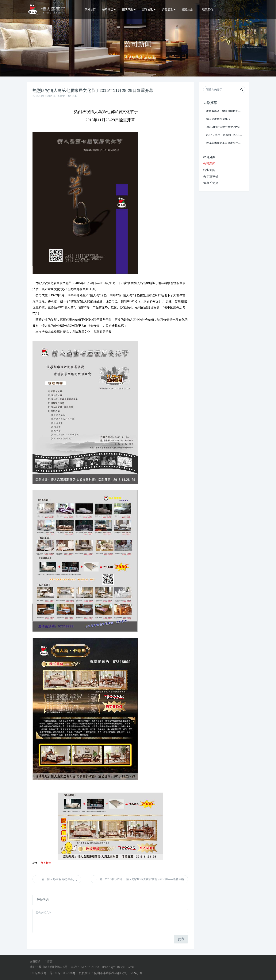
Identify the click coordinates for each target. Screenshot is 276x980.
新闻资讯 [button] (149, 10)
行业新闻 (209, 170)
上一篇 (57, 879)
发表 (181, 939)
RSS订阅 (136, 973)
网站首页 (90, 10)
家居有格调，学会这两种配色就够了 (224, 111)
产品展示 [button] (169, 10)
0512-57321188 (235, 10)
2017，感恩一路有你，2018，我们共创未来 (224, 135)
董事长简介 (211, 183)
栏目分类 (209, 157)
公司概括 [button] (109, 10)
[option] (138, 38)
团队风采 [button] (129, 10)
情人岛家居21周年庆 (218, 119)
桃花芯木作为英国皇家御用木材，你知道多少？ (224, 143)
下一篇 (139, 879)
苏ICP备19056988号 (63, 973)
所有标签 (46, 863)
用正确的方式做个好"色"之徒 (223, 127)
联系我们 (208, 10)
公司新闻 (209, 164)
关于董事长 (211, 176)
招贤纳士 (187, 10)
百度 (50, 961)
